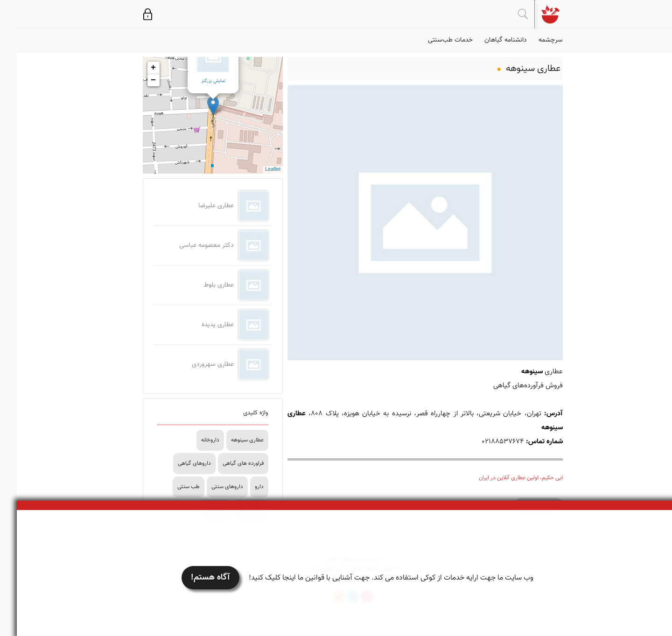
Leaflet (256, 170)
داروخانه (193, 440)
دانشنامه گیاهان (489, 40)
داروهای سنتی (210, 487)
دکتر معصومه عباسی (190, 245)
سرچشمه (534, 40)
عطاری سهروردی (196, 364)
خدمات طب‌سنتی (434, 40)
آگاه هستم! (194, 578)
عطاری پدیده (201, 325)
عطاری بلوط (202, 285)
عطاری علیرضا (199, 206)
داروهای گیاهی (178, 463)
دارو (242, 487)
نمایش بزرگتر (196, 81)
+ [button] (136, 68)
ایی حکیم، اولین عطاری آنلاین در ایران (504, 478)
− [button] (136, 80)
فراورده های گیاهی (226, 463)
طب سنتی (172, 487)
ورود (131, 14)
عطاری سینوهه (231, 440)
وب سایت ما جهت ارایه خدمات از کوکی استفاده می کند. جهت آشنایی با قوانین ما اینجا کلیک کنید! (374, 578)
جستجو (506, 14)
